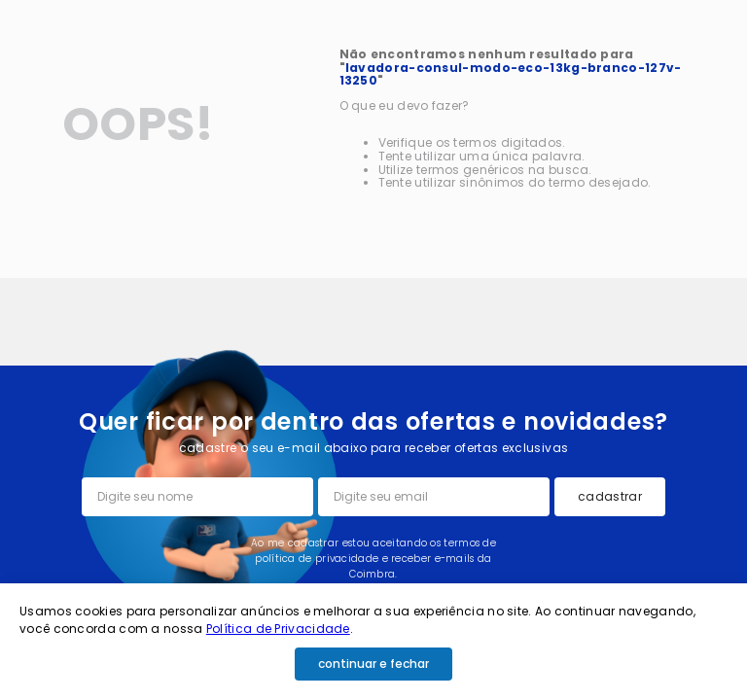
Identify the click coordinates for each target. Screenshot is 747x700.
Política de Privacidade (278, 629)
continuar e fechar (373, 664)
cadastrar (610, 496)
